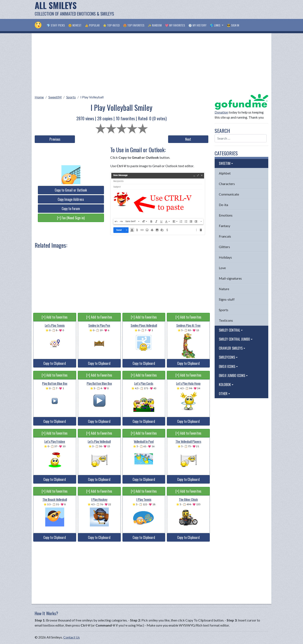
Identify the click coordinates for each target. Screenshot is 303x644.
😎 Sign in (233, 25)
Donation (221, 112)
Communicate (229, 194)
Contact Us (72, 637)
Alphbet (225, 173)
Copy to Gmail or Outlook (71, 190)
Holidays (225, 257)
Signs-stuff (227, 299)
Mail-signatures (230, 278)
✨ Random (155, 25)
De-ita (223, 205)
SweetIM (55, 97)
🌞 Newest (75, 25)
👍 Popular (92, 25)
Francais (225, 236)
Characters (227, 184)
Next (188, 139)
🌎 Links (215, 25)
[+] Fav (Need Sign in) (71, 218)
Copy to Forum (71, 209)
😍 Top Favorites (134, 25)
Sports (71, 97)
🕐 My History (197, 25)
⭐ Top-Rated (111, 25)
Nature (224, 289)
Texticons (226, 320)
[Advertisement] (192, 9)
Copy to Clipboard (55, 363)
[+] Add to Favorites (55, 317)
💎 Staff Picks (56, 25)
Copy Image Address (71, 199)
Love (222, 268)
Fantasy (225, 226)
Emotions (226, 215)
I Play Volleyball (92, 97)
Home (39, 97)
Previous (55, 139)
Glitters (224, 247)
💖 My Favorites (175, 25)
